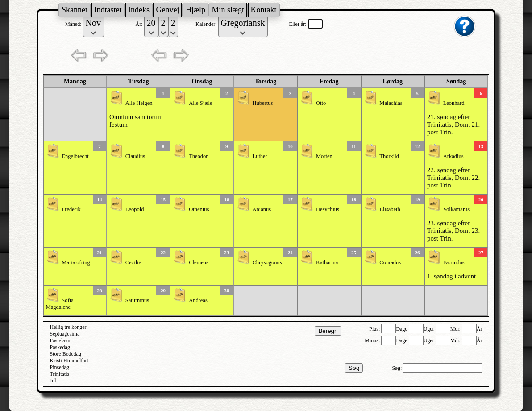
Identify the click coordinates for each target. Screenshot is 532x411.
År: (140, 24)
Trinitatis (60, 374)
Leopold (135, 209)
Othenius (199, 209)
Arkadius (453, 156)
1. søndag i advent (451, 276)
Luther (260, 156)
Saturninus (137, 300)
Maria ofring (76, 262)
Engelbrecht (75, 156)
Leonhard (454, 103)
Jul (53, 381)
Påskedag (60, 347)
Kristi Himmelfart (69, 361)
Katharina (327, 262)
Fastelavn (60, 340)
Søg (354, 368)
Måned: (74, 24)
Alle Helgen (139, 103)
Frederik (71, 209)
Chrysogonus (267, 262)
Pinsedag (60, 367)
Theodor (198, 156)
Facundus (454, 262)
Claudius (135, 156)
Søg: (397, 368)
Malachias (391, 103)
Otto (321, 103)
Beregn (328, 331)
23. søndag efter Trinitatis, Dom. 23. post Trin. (453, 231)
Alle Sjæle (200, 103)
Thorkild (389, 156)
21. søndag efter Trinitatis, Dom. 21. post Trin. (453, 125)
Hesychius (328, 209)
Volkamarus (457, 209)
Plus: (375, 329)
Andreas (198, 300)
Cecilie (133, 262)
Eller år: (299, 24)
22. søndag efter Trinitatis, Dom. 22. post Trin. (453, 178)
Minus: (373, 340)
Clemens (199, 262)
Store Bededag (66, 354)
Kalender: (207, 24)
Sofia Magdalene (60, 304)
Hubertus (263, 103)
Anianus (262, 209)
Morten (324, 156)
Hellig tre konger (68, 327)
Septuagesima (65, 334)
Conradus (390, 262)
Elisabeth (390, 209)
